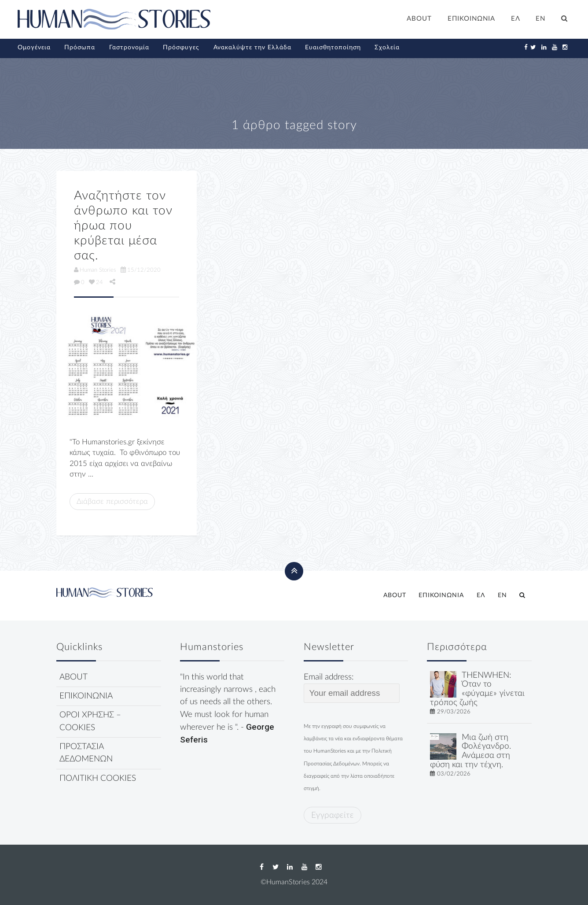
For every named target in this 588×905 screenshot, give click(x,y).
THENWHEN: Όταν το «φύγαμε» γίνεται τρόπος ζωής (477, 689)
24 (96, 282)
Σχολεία (387, 48)
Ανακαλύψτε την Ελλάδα (252, 48)
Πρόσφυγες (181, 48)
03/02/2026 (454, 774)
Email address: (352, 688)
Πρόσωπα (80, 48)
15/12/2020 (141, 270)
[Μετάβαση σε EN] (541, 20)
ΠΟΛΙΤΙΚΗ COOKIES (98, 778)
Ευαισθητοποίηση (333, 48)
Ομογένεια (34, 48)
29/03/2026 (454, 712)
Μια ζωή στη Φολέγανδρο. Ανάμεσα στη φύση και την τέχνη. (470, 751)
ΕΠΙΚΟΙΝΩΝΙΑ (471, 19)
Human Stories (95, 270)
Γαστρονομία (129, 48)
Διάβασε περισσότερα (112, 501)
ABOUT (419, 19)
